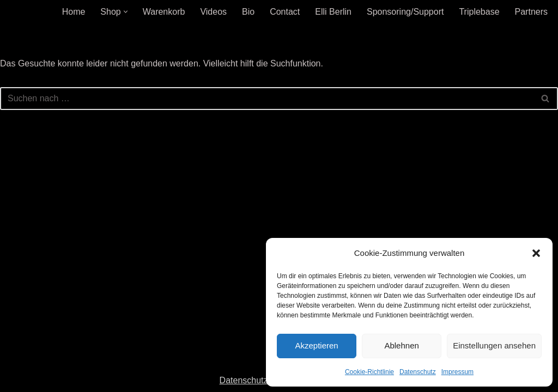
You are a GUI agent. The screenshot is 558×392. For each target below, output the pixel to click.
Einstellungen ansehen (494, 345)
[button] (536, 253)
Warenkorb (164, 12)
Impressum (457, 372)
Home (74, 12)
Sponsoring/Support (405, 12)
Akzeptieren (316, 345)
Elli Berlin (333, 12)
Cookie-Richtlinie (369, 372)
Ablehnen (401, 345)
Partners (531, 12)
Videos (213, 12)
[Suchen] (267, 99)
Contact (285, 12)
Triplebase (479, 12)
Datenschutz (418, 372)
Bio (248, 12)
